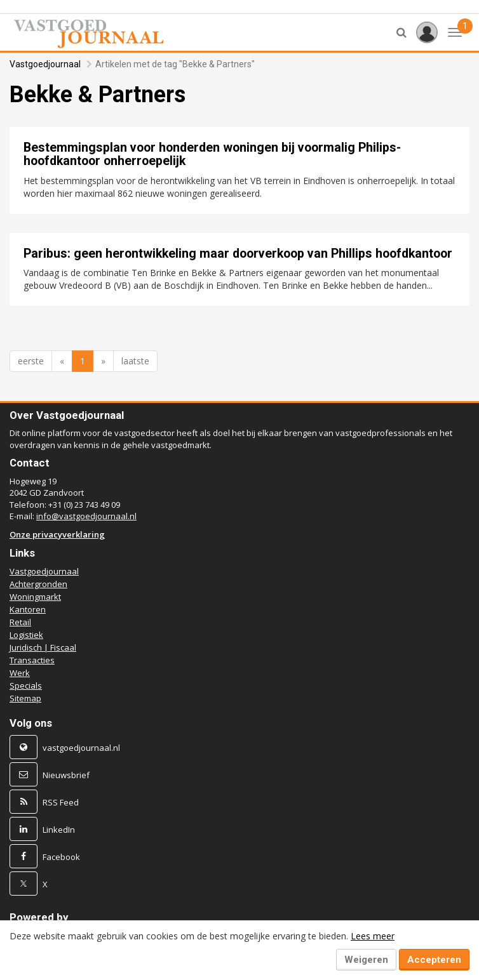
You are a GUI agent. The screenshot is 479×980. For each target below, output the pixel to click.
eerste (31, 361)
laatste (135, 361)
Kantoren (28, 609)
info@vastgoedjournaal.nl (86, 516)
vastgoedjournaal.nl (81, 748)
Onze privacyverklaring (57, 534)
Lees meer (373, 936)
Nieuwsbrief (66, 775)
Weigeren (366, 960)
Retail (20, 622)
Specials (26, 685)
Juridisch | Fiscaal (43, 647)
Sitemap (25, 698)
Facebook (61, 857)
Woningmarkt (35, 597)
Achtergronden (38, 584)
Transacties (32, 660)
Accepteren (434, 960)
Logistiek (26, 635)
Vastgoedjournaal (45, 64)
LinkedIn (59, 830)
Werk (20, 673)
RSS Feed (61, 802)
